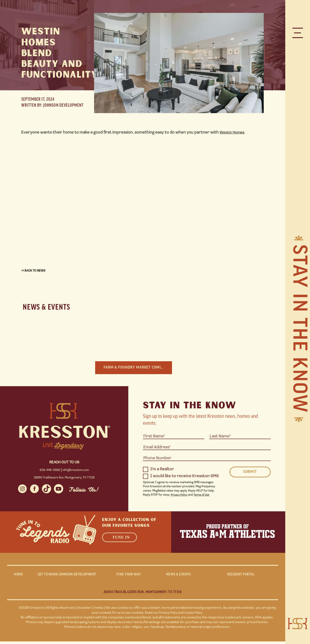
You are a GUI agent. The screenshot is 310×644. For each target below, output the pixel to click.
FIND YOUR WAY (129, 576)
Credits (99, 611)
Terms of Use (204, 495)
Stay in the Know (298, 329)
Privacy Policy (180, 495)
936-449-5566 (50, 471)
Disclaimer (83, 611)
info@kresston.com (75, 471)
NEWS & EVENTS (178, 576)
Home (18, 576)
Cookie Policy (194, 615)
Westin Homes (233, 132)
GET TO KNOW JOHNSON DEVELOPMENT (67, 576)
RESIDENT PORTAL (241, 576)
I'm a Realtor (158, 470)
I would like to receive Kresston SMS (181, 477)
